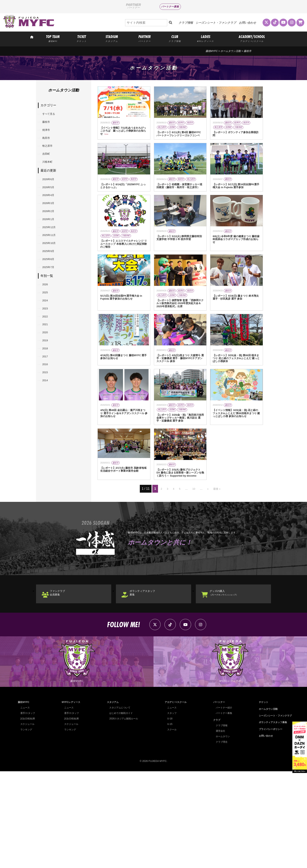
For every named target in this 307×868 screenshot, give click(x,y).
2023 (47, 354)
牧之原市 (50, 155)
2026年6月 (51, 195)
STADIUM (112, 38)
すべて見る (52, 115)
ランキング (27, 826)
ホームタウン (221, 833)
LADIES (206, 38)
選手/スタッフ (28, 810)
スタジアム (112, 799)
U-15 (168, 821)
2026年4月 (51, 215)
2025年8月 (51, 295)
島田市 (49, 145)
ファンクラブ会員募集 (63, 683)
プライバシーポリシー (269, 826)
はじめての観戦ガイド (120, 810)
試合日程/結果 (28, 815)
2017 (47, 414)
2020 (47, 384)
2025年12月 (52, 255)
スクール (171, 826)
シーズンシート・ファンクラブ (216, 23)
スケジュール (28, 821)
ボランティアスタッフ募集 (149, 683)
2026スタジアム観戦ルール (123, 815)
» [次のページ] (208, 577)
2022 (47, 364)
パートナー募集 (170, 7)
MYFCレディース (71, 799)
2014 (47, 444)
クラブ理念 (220, 839)
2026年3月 (51, 224)
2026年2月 (51, 235)
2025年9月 (51, 285)
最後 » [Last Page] (218, 577)
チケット (261, 799)
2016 (47, 424)
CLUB (175, 38)
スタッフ (171, 810)
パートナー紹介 (223, 804)
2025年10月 (52, 275)
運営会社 (219, 828)
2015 (47, 434)
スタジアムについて (119, 804)
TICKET (82, 38)
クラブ (215, 817)
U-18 (168, 815)
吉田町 (49, 165)
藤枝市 (49, 125)
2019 (47, 394)
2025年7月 (51, 305)
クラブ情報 (186, 23)
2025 (47, 334)
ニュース (25, 804)
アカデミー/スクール (175, 799)
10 (193, 577)
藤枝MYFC (212, 51)
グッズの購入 (231, 683)
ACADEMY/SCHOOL (252, 38)
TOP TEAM (53, 38)
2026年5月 (51, 205)
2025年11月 (52, 265)
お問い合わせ (247, 23)
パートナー (218, 799)
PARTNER (145, 38)
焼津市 (49, 135)
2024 (47, 344)
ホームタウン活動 (231, 51)
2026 (47, 324)
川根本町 (50, 175)
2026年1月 (51, 245)
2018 (47, 404)
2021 (47, 374)
